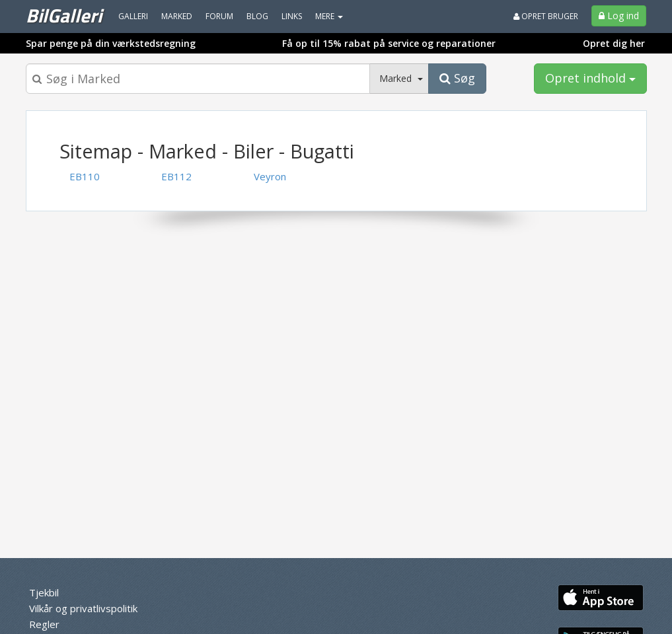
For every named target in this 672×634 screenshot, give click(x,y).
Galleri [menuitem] (133, 16)
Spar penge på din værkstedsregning (111, 43)
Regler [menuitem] (44, 624)
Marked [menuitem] (177, 16)
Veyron (270, 176)
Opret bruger (546, 16)
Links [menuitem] (292, 16)
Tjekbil (44, 592)
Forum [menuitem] (219, 16)
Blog (257, 16)
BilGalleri (64, 15)
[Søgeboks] (198, 79)
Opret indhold (590, 78)
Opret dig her (614, 43)
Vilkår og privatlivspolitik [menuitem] (83, 608)
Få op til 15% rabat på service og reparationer (389, 43)
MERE (329, 16)
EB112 (176, 176)
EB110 (85, 176)
